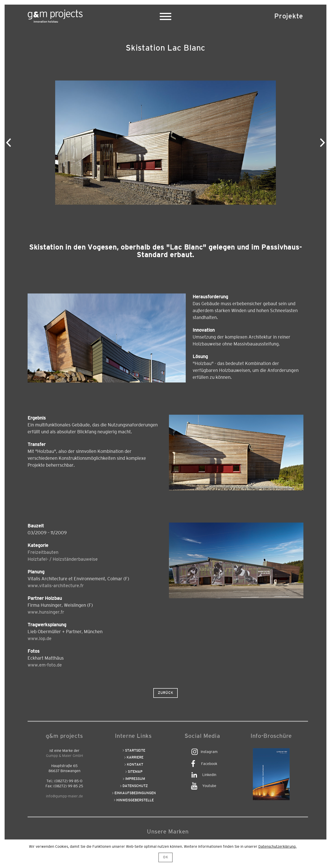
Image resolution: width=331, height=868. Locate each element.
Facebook (209, 764)
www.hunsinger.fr (46, 612)
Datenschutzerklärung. (277, 847)
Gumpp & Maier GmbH (64, 756)
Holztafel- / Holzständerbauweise (63, 559)
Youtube (209, 786)
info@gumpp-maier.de (64, 796)
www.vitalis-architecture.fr (56, 586)
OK (166, 857)
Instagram (209, 752)
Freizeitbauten (43, 552)
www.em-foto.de (45, 665)
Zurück (166, 693)
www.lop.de (40, 639)
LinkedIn (209, 775)
